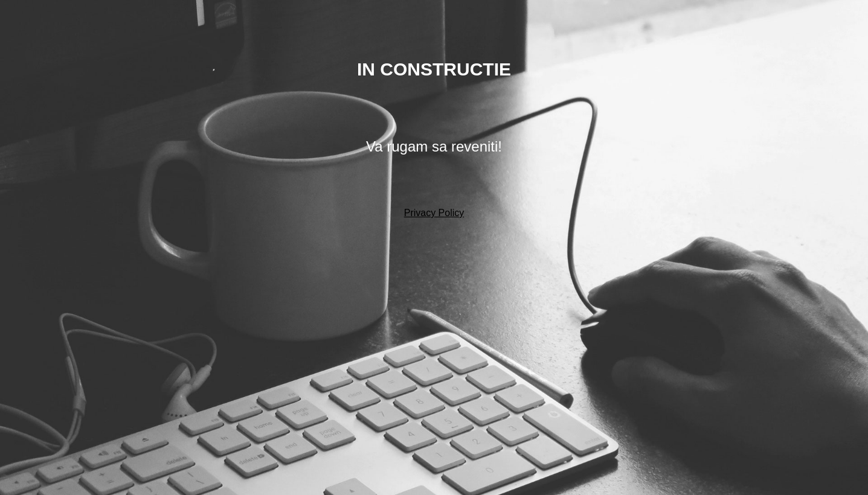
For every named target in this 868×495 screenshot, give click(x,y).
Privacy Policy (434, 213)
